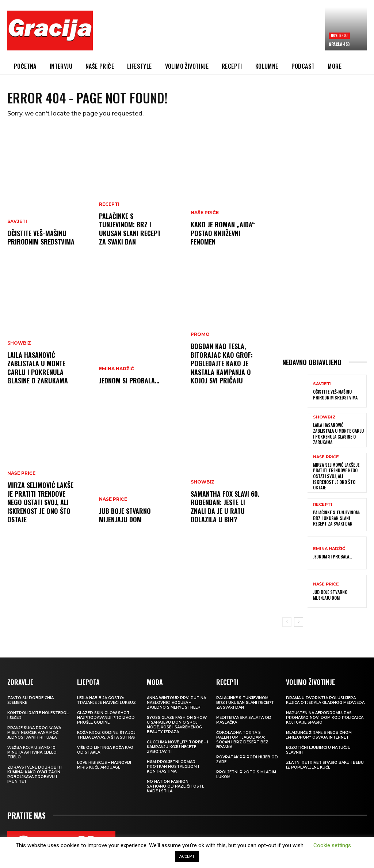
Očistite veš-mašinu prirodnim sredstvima (41, 237)
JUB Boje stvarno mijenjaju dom (125, 515)
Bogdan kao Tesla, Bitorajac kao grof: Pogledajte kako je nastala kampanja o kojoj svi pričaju (222, 363)
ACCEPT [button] (187, 856)
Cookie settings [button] (332, 845)
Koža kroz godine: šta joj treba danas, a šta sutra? (106, 735)
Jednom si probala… (129, 380)
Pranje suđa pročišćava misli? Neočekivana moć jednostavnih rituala (34, 733)
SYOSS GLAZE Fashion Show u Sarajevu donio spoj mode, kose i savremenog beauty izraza (177, 725)
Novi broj (339, 35)
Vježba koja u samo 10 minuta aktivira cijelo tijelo (32, 752)
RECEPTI (109, 204)
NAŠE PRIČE (21, 473)
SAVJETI (17, 221)
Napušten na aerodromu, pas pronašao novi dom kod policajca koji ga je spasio (325, 718)
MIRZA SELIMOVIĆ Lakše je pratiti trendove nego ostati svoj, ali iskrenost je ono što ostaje (40, 502)
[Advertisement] (232, 32)
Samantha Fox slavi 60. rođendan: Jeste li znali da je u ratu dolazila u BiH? (225, 507)
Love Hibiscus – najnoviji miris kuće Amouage (104, 765)
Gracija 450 (339, 44)
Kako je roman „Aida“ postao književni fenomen (223, 233)
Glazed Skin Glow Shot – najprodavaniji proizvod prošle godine (106, 718)
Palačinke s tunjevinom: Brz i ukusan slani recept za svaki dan (130, 229)
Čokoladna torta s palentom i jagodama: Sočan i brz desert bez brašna (242, 740)
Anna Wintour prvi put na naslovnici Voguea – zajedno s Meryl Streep (176, 703)
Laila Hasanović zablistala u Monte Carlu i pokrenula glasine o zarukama (38, 368)
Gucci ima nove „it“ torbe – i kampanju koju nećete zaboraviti (178, 747)
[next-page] (299, 622)
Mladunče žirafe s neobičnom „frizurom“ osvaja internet (319, 735)
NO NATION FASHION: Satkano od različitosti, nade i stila (175, 786)
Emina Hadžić (117, 369)
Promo (200, 334)
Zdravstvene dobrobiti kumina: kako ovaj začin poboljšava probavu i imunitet (35, 774)
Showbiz (19, 343)
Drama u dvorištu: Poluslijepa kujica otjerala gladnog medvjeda (325, 700)
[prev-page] (287, 622)
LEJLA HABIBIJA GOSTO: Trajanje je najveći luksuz (106, 700)
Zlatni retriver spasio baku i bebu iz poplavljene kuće (325, 765)
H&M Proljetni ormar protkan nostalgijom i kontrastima (173, 767)
